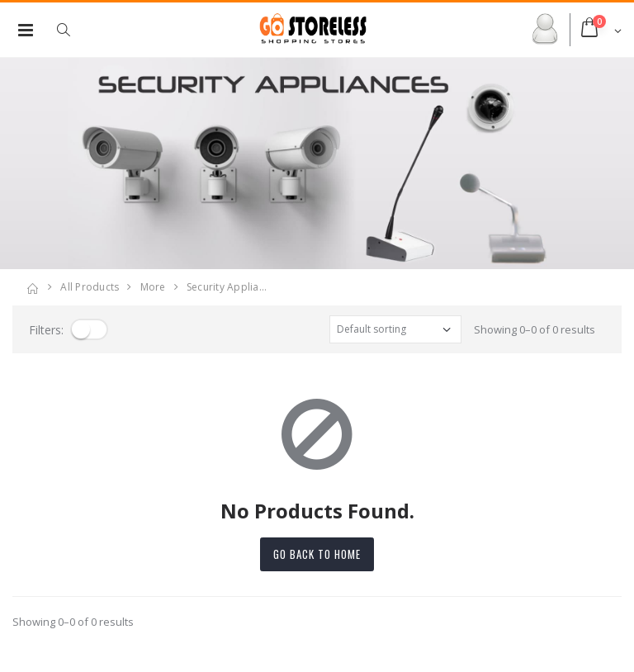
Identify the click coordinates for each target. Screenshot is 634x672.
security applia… (227, 287)
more (153, 287)
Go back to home (317, 554)
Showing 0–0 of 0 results (535, 329)
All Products (90, 287)
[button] (72, 30)
